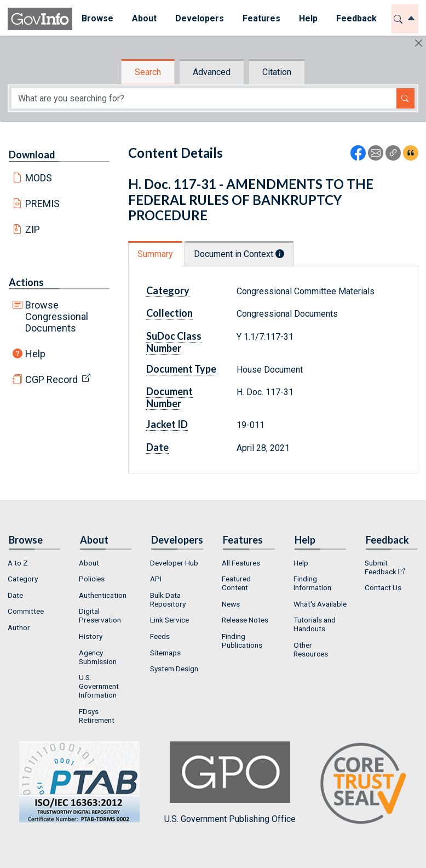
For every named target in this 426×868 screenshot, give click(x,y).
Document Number (169, 397)
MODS (39, 178)
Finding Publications (242, 641)
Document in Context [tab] (239, 254)
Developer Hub (174, 563)
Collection (169, 313)
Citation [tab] (277, 72)
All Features (241, 563)
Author (19, 627)
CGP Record (51, 379)
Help (35, 354)
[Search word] (204, 98)
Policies (92, 579)
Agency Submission (98, 657)
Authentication (103, 595)
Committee (26, 611)
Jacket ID (167, 424)
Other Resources (311, 649)
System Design (174, 669)
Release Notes (245, 620)
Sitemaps (165, 653)
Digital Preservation (100, 615)
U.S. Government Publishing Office (230, 783)
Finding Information (312, 583)
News (231, 604)
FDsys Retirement (97, 716)
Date (157, 447)
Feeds (160, 636)
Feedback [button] (356, 18)
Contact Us (383, 587)
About (89, 563)
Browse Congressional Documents (57, 316)
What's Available (320, 604)
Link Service (169, 620)
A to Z (18, 563)
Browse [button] (97, 18)
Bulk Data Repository (168, 599)
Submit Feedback (381, 567)
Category (168, 290)
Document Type (181, 369)
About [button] (144, 18)
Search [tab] (148, 72)
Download (32, 155)
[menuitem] (97, 19)
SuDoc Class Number (174, 342)
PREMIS (42, 204)
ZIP (33, 229)
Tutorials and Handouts (315, 624)
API (156, 579)
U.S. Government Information (99, 686)
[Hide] (419, 43)
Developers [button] (200, 18)
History (91, 636)
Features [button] (261, 18)
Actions (26, 282)
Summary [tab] (155, 254)
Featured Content (236, 583)
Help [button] (308, 18)
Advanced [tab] (212, 72)
